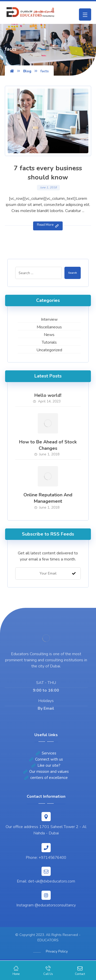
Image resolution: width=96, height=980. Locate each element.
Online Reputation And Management (48, 498)
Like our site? (46, 765)
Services (46, 753)
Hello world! (48, 395)
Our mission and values (46, 772)
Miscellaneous (49, 327)
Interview (49, 319)
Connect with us (46, 759)
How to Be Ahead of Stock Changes (48, 445)
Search (73, 273)
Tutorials (49, 342)
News (49, 335)
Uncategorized (49, 350)
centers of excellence (46, 778)
